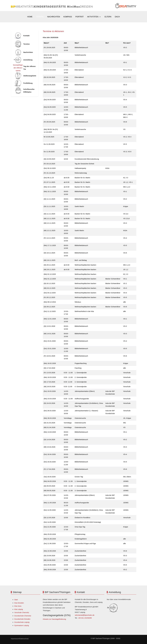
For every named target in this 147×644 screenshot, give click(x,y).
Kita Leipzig (19, 609)
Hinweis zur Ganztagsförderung (54, 619)
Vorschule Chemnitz (22, 612)
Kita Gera (18, 606)
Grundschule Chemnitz (23, 616)
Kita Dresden (19, 603)
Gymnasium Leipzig (22, 625)
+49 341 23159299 (85, 618)
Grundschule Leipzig (22, 622)
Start (16, 600)
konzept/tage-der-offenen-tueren (18, 68)
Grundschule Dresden (22, 619)
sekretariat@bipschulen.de (85, 615)
